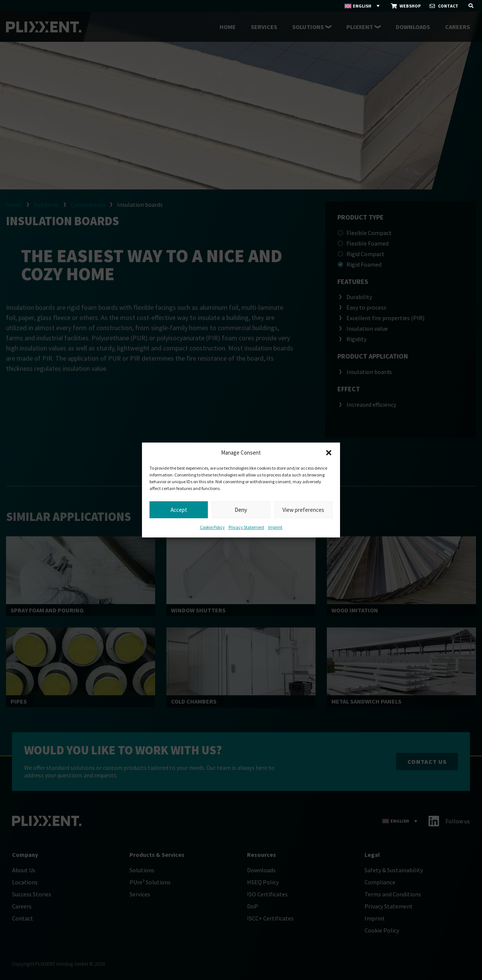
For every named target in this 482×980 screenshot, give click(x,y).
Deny (241, 510)
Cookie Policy (212, 527)
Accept (179, 510)
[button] (329, 453)
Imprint (275, 527)
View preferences (303, 510)
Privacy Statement (246, 527)
